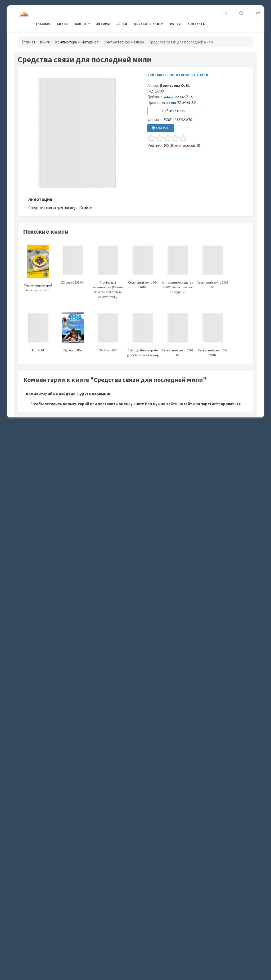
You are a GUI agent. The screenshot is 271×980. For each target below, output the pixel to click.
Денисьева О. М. (175, 85)
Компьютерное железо (124, 42)
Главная (43, 24)
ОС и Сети (200, 75)
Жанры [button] (80, 24)
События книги (174, 111)
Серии (122, 24)
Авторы (103, 24)
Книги (62, 24)
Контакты (197, 24)
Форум (175, 24)
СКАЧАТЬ (161, 128)
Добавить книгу (148, 24)
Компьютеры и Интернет (77, 42)
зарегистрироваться (221, 404)
